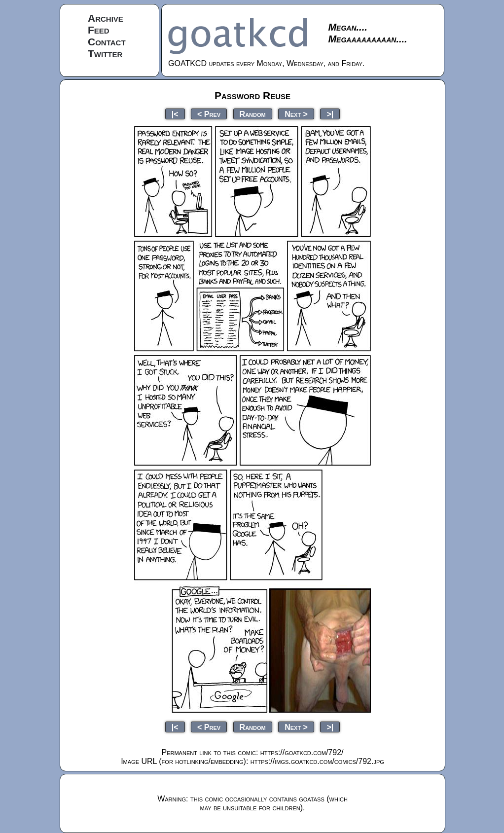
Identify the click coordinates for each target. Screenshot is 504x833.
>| (330, 114)
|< (175, 114)
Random (253, 114)
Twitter (105, 54)
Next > (296, 114)
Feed (99, 30)
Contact (107, 42)
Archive (106, 18)
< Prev (209, 114)
